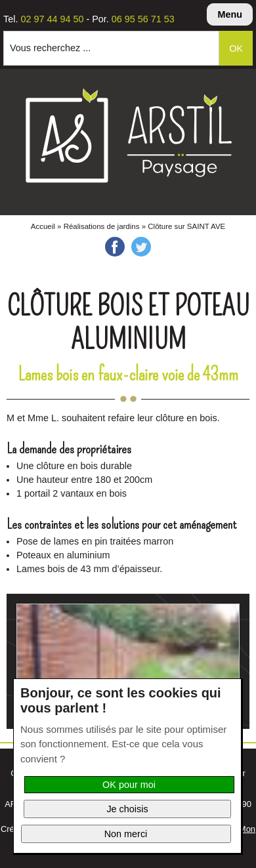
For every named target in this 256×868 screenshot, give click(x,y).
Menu (230, 14)
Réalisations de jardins (102, 226)
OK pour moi (129, 785)
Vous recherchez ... (50, 48)
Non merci (126, 834)
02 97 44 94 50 (52, 19)
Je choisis (127, 809)
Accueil (43, 226)
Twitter (141, 247)
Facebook (115, 247)
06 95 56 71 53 (143, 19)
